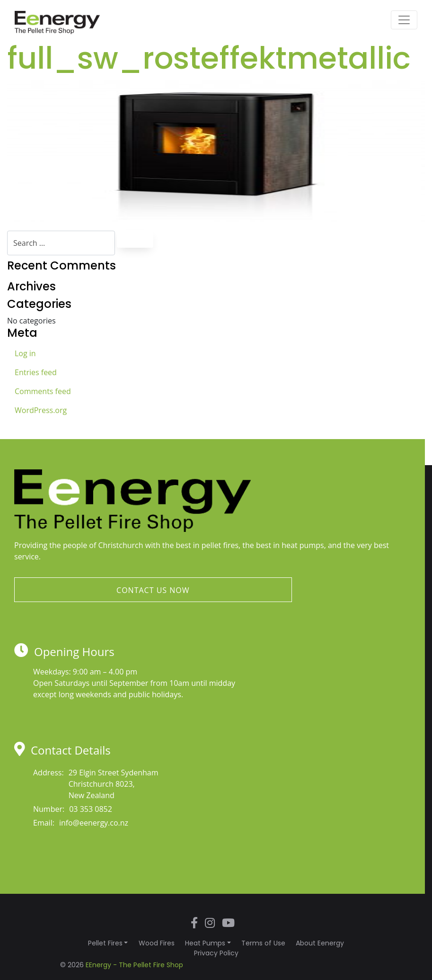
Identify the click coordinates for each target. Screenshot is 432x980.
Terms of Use (263, 943)
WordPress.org (41, 410)
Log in (25, 353)
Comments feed (43, 391)
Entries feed (36, 372)
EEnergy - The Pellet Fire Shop (134, 965)
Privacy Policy (216, 953)
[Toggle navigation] (404, 20)
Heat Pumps (205, 943)
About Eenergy (320, 943)
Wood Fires (157, 943)
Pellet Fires (105, 943)
